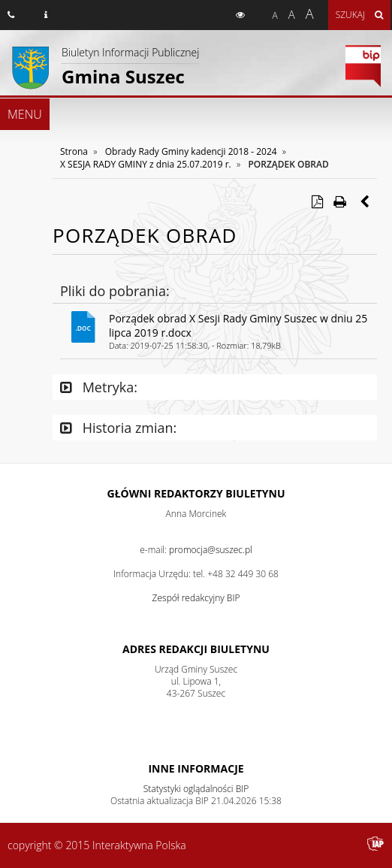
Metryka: (99, 387)
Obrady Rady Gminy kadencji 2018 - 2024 (191, 151)
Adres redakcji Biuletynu (196, 649)
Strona (74, 151)
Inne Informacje (196, 768)
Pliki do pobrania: (115, 291)
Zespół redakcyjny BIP (196, 598)
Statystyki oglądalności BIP (196, 789)
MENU (25, 114)
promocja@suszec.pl (211, 550)
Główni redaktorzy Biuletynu (196, 493)
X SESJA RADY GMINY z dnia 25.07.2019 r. (146, 164)
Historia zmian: (118, 428)
